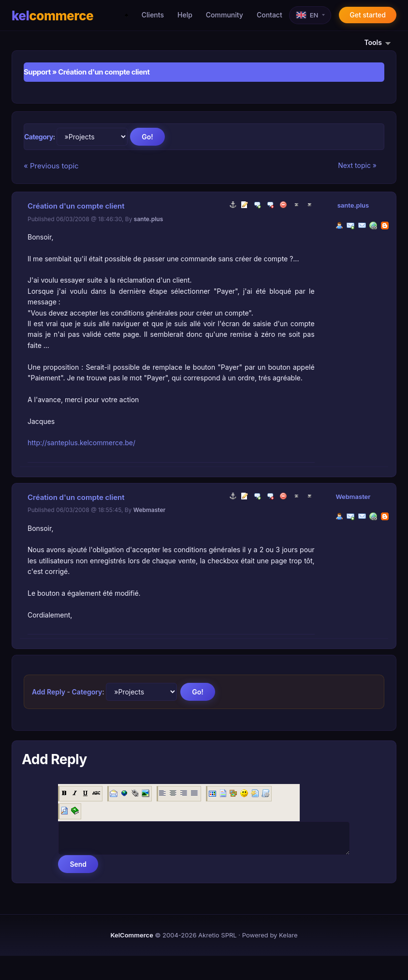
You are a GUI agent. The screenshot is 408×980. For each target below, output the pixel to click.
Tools (381, 42)
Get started (368, 15)
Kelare (288, 935)
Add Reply (49, 692)
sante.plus (353, 205)
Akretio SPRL (218, 935)
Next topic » (357, 165)
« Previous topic (51, 166)
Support (37, 72)
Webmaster (353, 497)
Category (39, 137)
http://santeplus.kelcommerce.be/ (81, 443)
